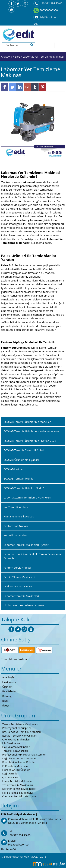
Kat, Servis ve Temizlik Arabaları (22, 732)
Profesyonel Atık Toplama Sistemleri (24, 754)
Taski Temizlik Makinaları (18, 785)
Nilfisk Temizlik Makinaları (18, 793)
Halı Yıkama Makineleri (16, 747)
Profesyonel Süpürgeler (17, 728)
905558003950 (46, 10)
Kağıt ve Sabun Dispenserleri (20, 758)
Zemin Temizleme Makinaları (20, 724)
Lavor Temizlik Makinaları (18, 781)
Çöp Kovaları (10, 777)
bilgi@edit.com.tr (47, 17)
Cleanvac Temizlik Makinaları (20, 796)
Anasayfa (7, 57)
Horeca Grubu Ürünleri (16, 770)
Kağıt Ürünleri (11, 773)
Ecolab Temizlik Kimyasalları (19, 735)
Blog (18, 57)
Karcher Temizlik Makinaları (19, 789)
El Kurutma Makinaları (16, 766)
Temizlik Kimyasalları (15, 751)
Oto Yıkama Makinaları (16, 739)
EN (36, 24)
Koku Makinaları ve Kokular (19, 762)
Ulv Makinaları (11, 743)
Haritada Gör (9, 849)
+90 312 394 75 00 (48, 3)
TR (41, 24)
